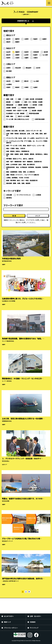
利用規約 (33, 622)
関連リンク (7, 622)
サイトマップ (34, 628)
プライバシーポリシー (11, 628)
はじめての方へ (9, 616)
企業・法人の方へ (36, 616)
